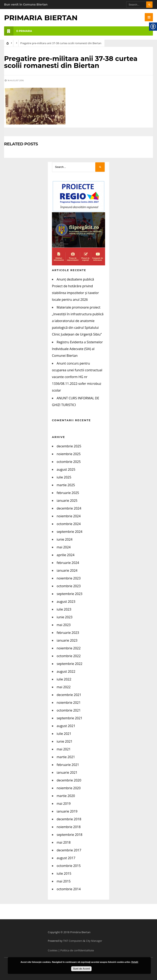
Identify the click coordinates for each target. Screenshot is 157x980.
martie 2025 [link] (66, 485)
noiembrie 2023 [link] (69, 578)
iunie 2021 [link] (64, 741)
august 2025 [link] (66, 469)
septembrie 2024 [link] (70, 531)
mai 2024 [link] (64, 547)
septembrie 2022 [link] (70, 663)
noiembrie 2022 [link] (69, 648)
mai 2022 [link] (64, 687)
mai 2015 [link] (64, 881)
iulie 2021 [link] (64, 733)
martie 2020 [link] (66, 796)
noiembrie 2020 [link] (69, 788)
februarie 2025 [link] (68, 493)
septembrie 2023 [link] (70, 594)
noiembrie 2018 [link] (69, 827)
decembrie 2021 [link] (69, 695)
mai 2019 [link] (64, 803)
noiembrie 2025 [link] (69, 454)
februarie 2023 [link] (68, 632)
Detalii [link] (135, 962)
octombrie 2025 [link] (69, 461)
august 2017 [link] (66, 858)
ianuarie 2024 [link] (67, 570)
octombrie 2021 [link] (69, 710)
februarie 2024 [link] (68, 562)
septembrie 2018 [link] (70, 834)
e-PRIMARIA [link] (18, 31)
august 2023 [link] (66, 601)
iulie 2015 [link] (64, 873)
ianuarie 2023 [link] (67, 640)
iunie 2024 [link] (64, 539)
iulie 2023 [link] (64, 609)
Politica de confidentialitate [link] (77, 950)
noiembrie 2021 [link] (69, 702)
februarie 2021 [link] (68, 764)
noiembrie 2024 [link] (69, 516)
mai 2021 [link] (64, 749)
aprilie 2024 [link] (66, 555)
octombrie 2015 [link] (69, 865)
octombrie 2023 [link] (69, 586)
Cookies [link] (53, 950)
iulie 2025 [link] (64, 477)
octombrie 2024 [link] (69, 524)
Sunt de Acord (81, 969)
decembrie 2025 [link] (69, 446)
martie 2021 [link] (66, 757)
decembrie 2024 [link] (69, 508)
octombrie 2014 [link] (69, 889)
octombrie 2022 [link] (69, 656)
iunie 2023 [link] (64, 617)
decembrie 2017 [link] (69, 850)
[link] (149, 17)
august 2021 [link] (66, 726)
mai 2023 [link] (64, 625)
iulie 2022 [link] (64, 679)
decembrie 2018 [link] (69, 819)
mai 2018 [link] (64, 842)
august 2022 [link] (66, 671)
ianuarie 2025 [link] (67, 500)
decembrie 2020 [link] (69, 780)
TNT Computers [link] (73, 941)
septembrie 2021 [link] (70, 718)
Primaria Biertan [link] (41, 18)
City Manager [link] (94, 941)
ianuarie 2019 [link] (67, 811)
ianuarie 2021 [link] (67, 772)
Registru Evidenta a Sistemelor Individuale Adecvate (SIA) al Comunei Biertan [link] (77, 349)
